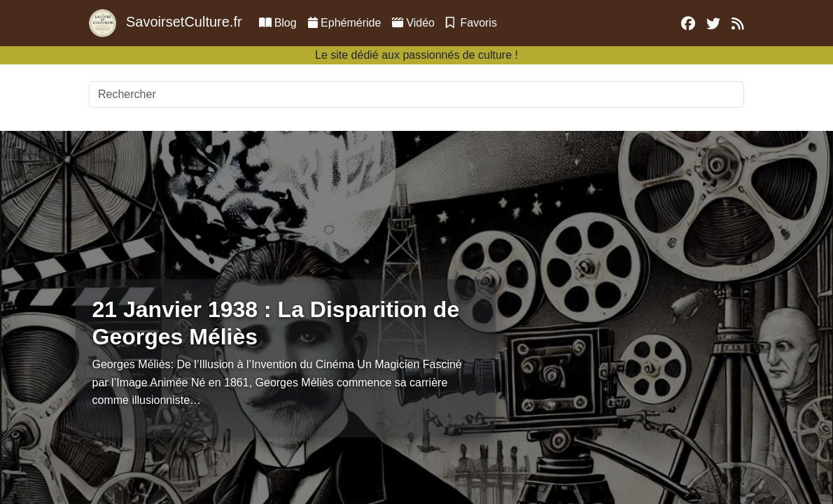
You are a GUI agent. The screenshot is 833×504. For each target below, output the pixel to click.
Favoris (471, 23)
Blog (278, 23)
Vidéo (413, 23)
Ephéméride (345, 23)
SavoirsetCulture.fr (166, 23)
